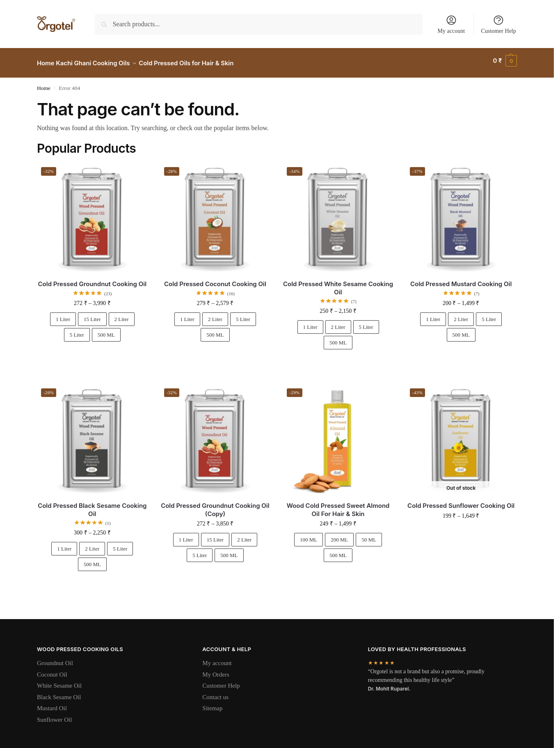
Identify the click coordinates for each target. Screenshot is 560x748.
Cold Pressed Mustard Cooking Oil (461, 279)
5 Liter (77, 330)
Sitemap (212, 704)
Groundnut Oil (55, 659)
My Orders (216, 670)
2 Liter (122, 315)
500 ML (106, 330)
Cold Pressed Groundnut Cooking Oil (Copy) (215, 505)
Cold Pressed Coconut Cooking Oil (215, 279)
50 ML (369, 535)
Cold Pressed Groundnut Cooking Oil (93, 279)
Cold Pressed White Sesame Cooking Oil (338, 283)
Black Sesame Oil (59, 693)
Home (44, 84)
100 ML (309, 535)
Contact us (215, 693)
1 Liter (63, 315)
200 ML (339, 535)
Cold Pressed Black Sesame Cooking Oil (92, 505)
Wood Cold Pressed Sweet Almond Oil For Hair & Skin (338, 505)
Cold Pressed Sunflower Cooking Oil (461, 501)
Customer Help (499, 24)
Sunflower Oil (54, 715)
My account (451, 24)
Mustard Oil (52, 704)
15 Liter (92, 315)
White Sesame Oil (59, 681)
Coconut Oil (52, 670)
